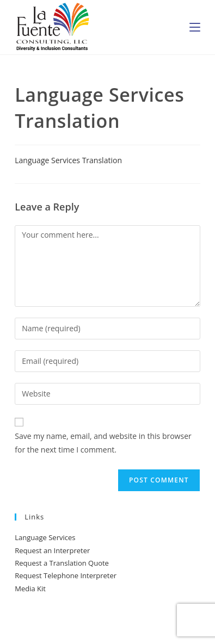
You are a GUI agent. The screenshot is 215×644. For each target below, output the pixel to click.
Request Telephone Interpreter (66, 575)
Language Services (45, 537)
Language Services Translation (68, 160)
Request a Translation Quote (62, 563)
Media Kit (30, 589)
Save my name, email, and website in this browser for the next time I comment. (103, 443)
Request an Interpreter (52, 550)
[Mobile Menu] (195, 27)
